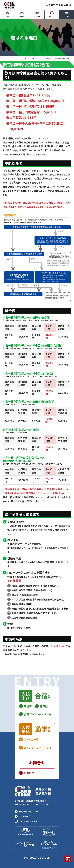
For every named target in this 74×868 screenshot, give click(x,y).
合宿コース (36, 59)
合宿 (22, 15)
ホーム (27, 59)
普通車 (28, 706)
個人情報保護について (29, 811)
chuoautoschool (28, 821)
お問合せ (29, 773)
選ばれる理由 (47, 59)
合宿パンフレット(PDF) (37, 714)
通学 (37, 15)
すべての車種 (31, 739)
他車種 (44, 706)
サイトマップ (24, 816)
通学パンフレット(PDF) (37, 748)
